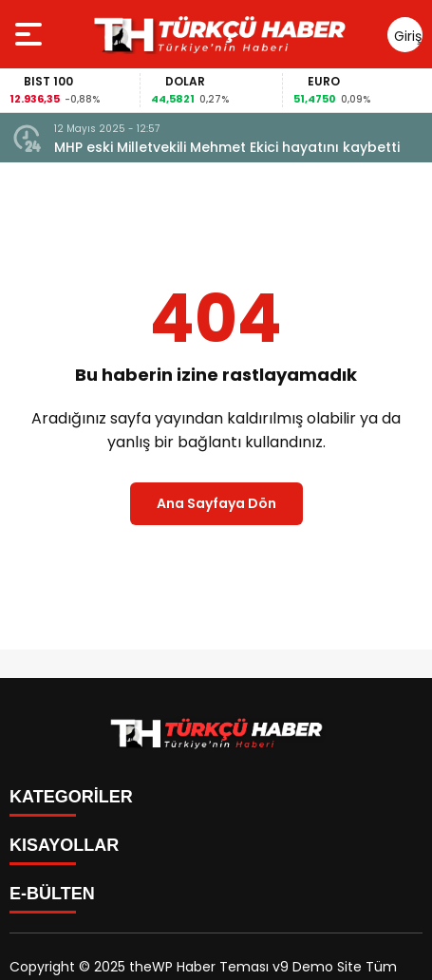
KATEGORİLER (71, 797)
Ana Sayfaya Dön (216, 503)
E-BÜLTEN (52, 894)
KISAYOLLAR (64, 845)
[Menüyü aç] (31, 34)
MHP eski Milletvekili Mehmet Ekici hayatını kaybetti (227, 147)
